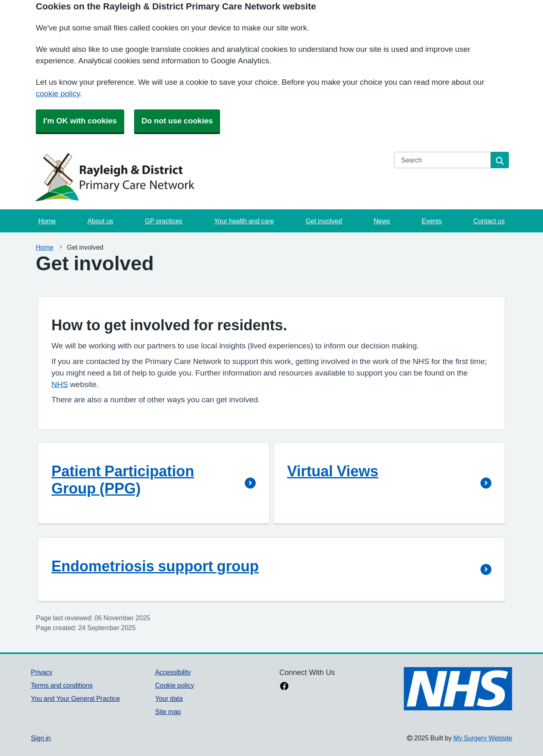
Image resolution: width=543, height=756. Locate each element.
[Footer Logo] (458, 689)
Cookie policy (175, 685)
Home (47, 221)
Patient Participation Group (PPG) (123, 480)
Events (432, 221)
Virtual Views (333, 471)
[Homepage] (208, 176)
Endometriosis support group (155, 566)
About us (101, 221)
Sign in (41, 738)
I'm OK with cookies (80, 121)
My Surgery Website (483, 738)
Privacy (42, 672)
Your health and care (244, 221)
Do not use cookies (177, 121)
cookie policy (58, 94)
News (382, 221)
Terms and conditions (62, 685)
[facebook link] (284, 687)
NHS (60, 384)
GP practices (164, 221)
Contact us (489, 221)
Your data (169, 698)
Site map (168, 712)
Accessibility (173, 672)
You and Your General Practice (75, 698)
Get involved (324, 221)
